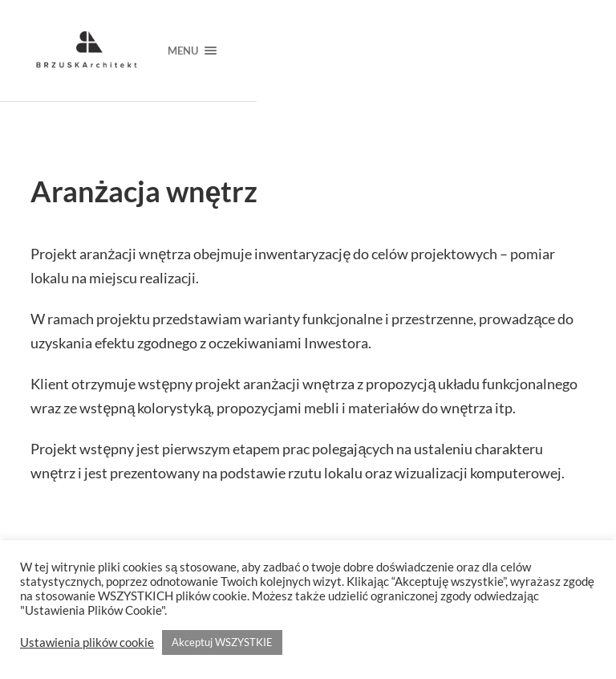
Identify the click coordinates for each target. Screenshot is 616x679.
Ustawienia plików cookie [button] (87, 642)
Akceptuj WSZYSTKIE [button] (222, 642)
